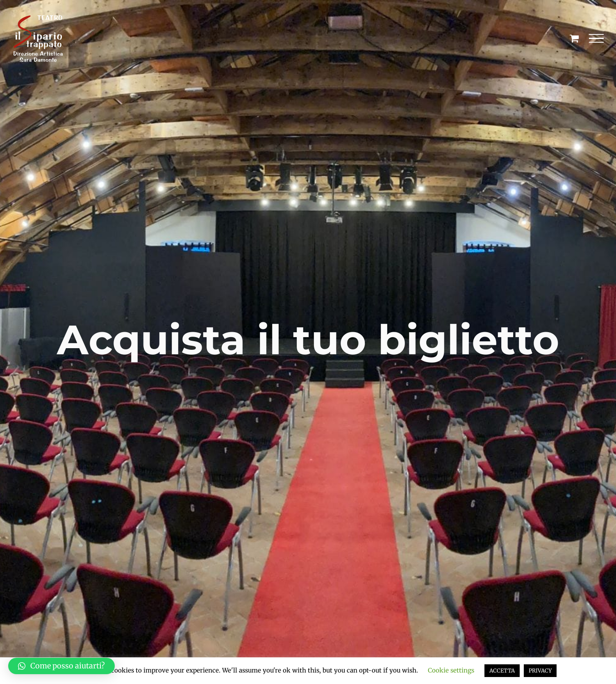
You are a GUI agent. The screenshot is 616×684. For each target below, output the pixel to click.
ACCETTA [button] (502, 671)
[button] (61, 666)
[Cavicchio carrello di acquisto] (574, 38)
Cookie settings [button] (451, 670)
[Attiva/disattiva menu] (597, 39)
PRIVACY (540, 671)
